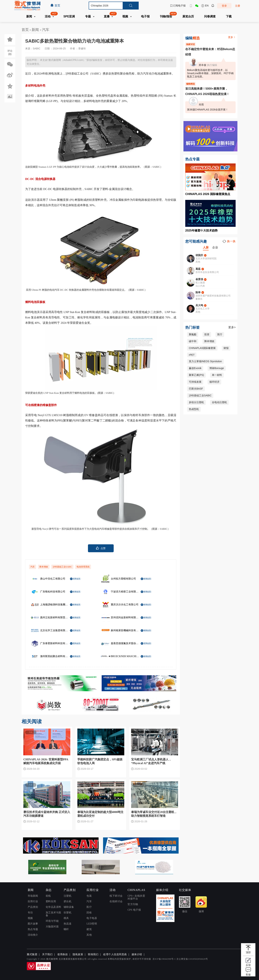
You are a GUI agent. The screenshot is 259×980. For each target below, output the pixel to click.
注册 (238, 6)
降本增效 (44, 567)
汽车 (46, 30)
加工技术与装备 (54, 914)
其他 (89, 935)
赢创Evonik (195, 368)
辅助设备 (69, 907)
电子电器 (92, 918)
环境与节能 (52, 921)
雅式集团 (32, 954)
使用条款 (63, 954)
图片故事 (33, 924)
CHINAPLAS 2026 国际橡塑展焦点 (208, 194)
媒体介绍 (137, 954)
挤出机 (68, 901)
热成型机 (194, 409)
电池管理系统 (83, 567)
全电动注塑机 (219, 402)
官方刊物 (133, 904)
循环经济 (214, 382)
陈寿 (198, 292)
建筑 (89, 929)
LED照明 (92, 924)
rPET (192, 355)
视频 (30, 918)
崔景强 (199, 279)
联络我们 (93, 954)
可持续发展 (195, 382)
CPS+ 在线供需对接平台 (136, 897)
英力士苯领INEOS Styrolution (205, 361)
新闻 (36, 30)
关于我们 (47, 954)
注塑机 (68, 896)
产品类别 (33, 907)
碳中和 (193, 341)
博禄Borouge (217, 368)
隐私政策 (78, 954)
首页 (25, 30)
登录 (224, 6)
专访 (30, 913)
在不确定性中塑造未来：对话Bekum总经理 (210, 52)
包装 (89, 896)
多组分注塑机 (196, 402)
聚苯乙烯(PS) (196, 375)
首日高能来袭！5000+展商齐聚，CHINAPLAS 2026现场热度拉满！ (207, 91)
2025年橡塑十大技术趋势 (201, 230)
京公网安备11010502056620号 (192, 959)
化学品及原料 (54, 907)
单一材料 (217, 375)
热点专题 (33, 929)
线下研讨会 (116, 896)
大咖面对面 (52, 927)
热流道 (68, 924)
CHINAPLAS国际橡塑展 (202, 348)
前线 (48, 896)
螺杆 (66, 929)
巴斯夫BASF (196, 389)
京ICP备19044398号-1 (164, 959)
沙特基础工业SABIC (62, 567)
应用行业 (33, 901)
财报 (226, 348)
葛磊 (198, 269)
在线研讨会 (116, 901)
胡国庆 (199, 255)
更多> (232, 327)
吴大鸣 (199, 305)
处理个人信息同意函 (115, 954)
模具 (66, 918)
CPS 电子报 (134, 910)
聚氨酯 (193, 334)
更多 (232, 37)
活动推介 (33, 935)
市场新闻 (33, 896)
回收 (89, 913)
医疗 (220, 334)
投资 (207, 334)
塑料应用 (51, 901)
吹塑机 (68, 913)
